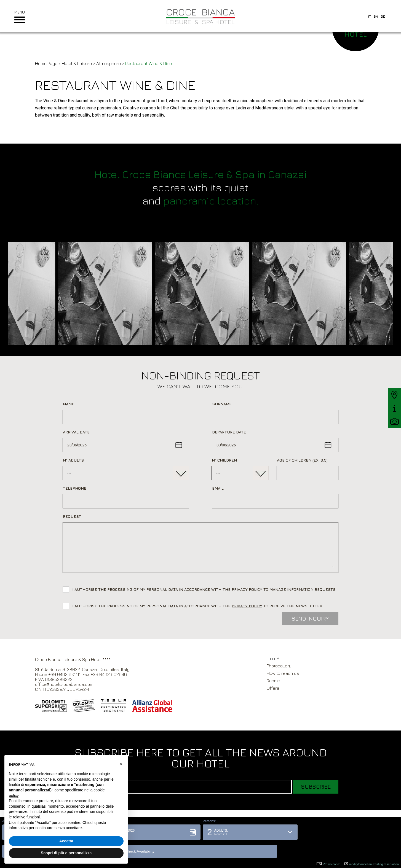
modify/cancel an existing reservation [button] (372, 864)
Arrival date (76, 432)
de (383, 16)
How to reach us (283, 673)
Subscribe (316, 787)
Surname (222, 404)
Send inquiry (310, 618)
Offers (273, 688)
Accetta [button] (66, 841)
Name (69, 404)
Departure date (229, 432)
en (376, 16)
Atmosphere (109, 63)
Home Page (46, 63)
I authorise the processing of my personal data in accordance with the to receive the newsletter (197, 606)
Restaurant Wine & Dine (149, 63)
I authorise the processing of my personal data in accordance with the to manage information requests (205, 589)
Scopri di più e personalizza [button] (66, 853)
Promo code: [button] (328, 864)
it (370, 16)
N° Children (224, 460)
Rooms (273, 681)
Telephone (75, 488)
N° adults (73, 460)
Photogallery (279, 666)
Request (72, 516)
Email (218, 488)
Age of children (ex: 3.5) (302, 460)
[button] (151, 850)
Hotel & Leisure (77, 63)
